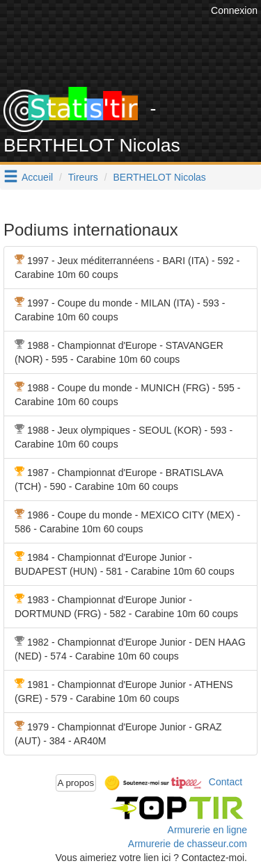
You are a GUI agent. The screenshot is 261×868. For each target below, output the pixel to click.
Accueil (37, 177)
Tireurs (83, 177)
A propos (76, 783)
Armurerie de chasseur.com (188, 844)
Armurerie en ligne (207, 830)
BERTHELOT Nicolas (160, 177)
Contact (226, 782)
